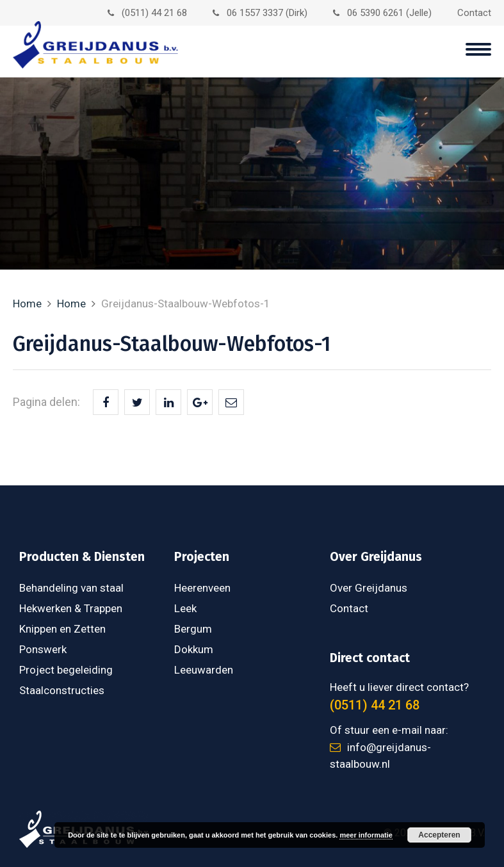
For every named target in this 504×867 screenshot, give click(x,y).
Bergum (193, 629)
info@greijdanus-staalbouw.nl (380, 756)
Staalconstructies (62, 690)
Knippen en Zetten (62, 629)
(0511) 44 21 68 (147, 13)
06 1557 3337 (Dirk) (260, 13)
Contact (474, 13)
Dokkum (194, 649)
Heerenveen (202, 588)
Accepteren (439, 835)
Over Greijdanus (369, 588)
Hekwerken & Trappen (71, 608)
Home (27, 304)
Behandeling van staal (71, 588)
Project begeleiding (66, 670)
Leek (185, 608)
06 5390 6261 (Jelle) (382, 13)
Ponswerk (43, 649)
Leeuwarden (204, 670)
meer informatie (366, 835)
